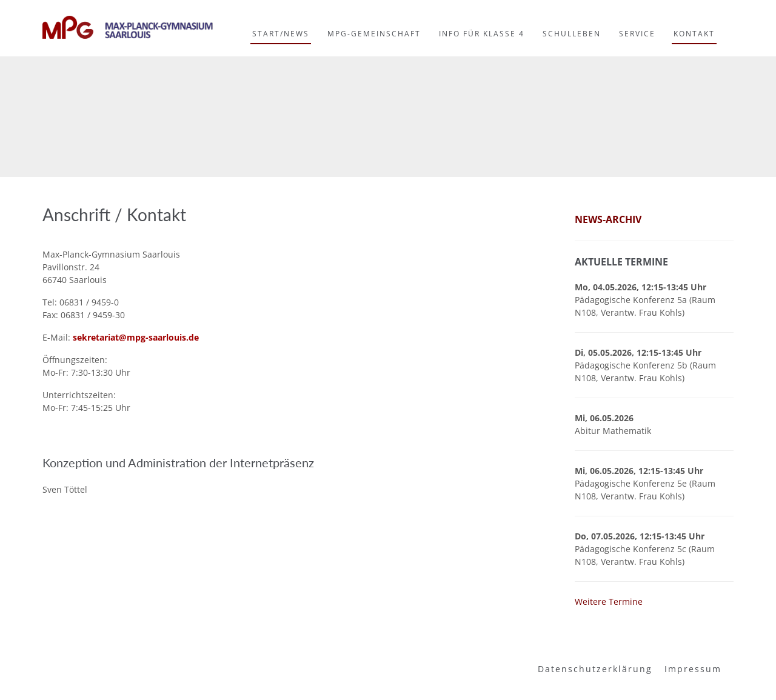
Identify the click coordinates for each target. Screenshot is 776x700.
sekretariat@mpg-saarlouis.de (136, 337)
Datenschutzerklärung (595, 669)
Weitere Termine (609, 602)
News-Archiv (608, 219)
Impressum (693, 669)
